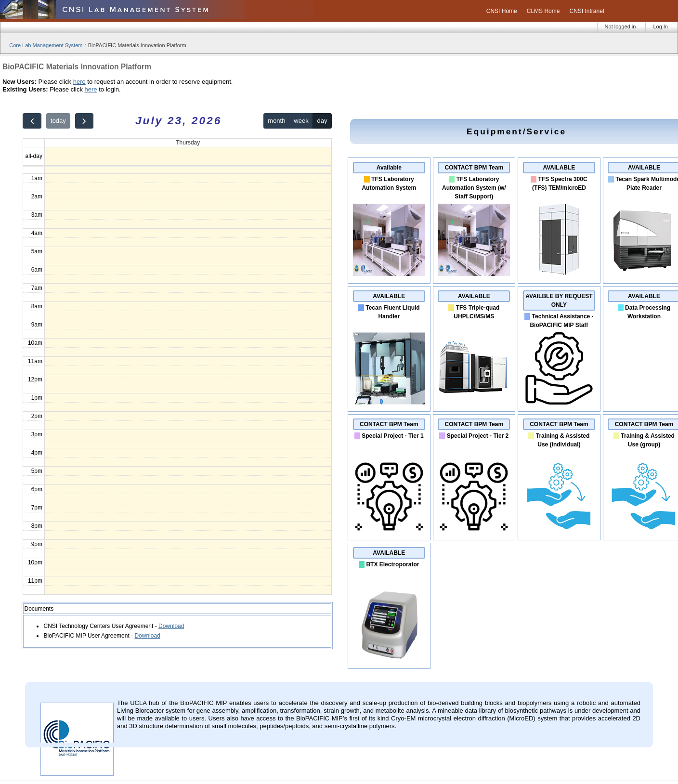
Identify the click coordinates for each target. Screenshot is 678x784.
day (322, 121)
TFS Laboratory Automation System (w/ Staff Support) (474, 188)
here (79, 82)
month (276, 121)
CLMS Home (543, 11)
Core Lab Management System (46, 45)
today (58, 121)
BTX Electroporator (392, 564)
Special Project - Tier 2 (478, 436)
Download (171, 626)
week (301, 121)
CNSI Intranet (587, 11)
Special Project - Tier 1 (393, 436)
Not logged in (620, 26)
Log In (660, 26)
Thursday (188, 143)
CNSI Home (502, 11)
